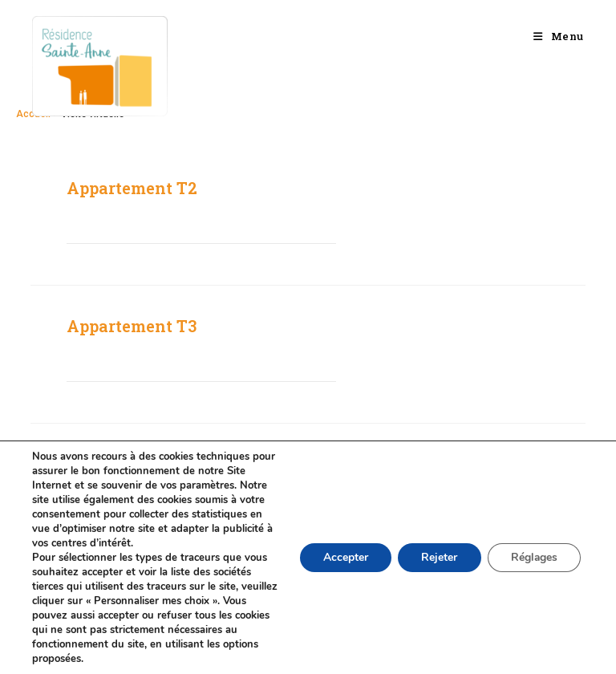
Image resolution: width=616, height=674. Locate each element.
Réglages (533, 557)
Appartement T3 (132, 326)
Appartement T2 (132, 188)
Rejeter (437, 557)
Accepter (342, 557)
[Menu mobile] (559, 36)
